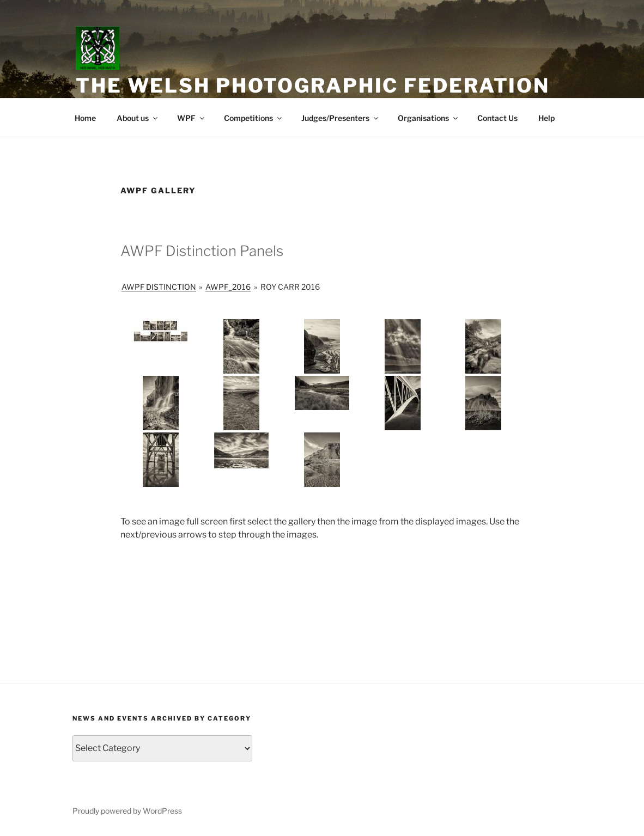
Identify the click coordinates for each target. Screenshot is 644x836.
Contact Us (497, 118)
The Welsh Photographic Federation (313, 86)
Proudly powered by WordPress (127, 811)
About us (138, 118)
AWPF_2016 (228, 287)
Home (85, 118)
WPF (192, 118)
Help (546, 118)
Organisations (429, 118)
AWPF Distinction (159, 287)
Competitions (254, 118)
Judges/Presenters (341, 118)
